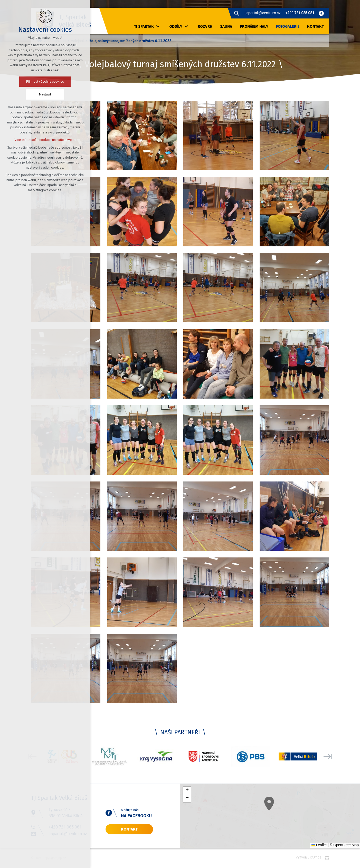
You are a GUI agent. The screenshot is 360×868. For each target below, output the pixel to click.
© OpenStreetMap (344, 845)
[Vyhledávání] (237, 13)
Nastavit (30, 94)
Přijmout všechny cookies (30, 81)
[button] (187, 790)
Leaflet (319, 845)
